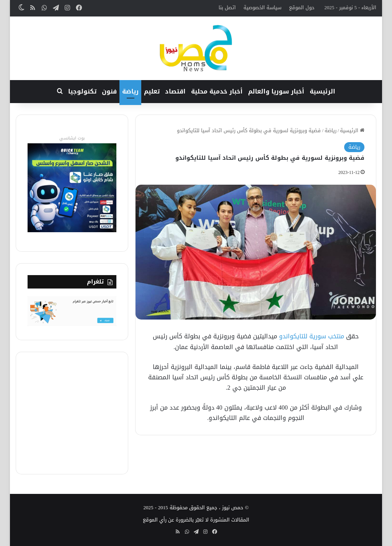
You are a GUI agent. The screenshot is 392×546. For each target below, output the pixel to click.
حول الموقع (302, 7)
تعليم (152, 91)
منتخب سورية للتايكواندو (312, 336)
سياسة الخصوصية (262, 7)
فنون (109, 91)
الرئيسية (323, 91)
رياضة (130, 91)
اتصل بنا (227, 7)
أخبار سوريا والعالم (276, 91)
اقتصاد (175, 91)
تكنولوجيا (82, 91)
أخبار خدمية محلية (217, 91)
